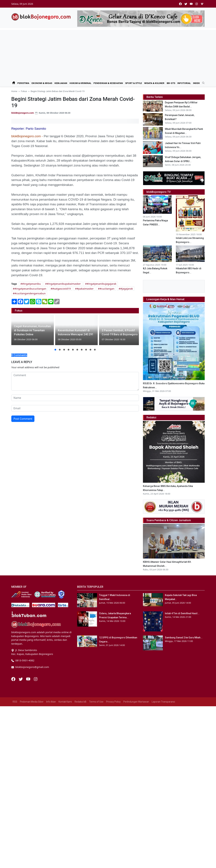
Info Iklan (51, 751)
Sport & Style (134, 83)
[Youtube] (29, 728)
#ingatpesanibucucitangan (30, 289)
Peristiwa (23, 83)
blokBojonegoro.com (23, 113)
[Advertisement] (108, 54)
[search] (202, 83)
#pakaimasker (85, 289)
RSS (15, 751)
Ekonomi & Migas (42, 83)
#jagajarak (127, 289)
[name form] (75, 398)
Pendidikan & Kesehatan (108, 83)
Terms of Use (96, 751)
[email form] (75, 408)
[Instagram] (36, 728)
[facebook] (180, 4)
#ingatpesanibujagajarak (102, 284)
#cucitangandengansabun (30, 293)
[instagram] (197, 4)
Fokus (24, 91)
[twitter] (186, 4)
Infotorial (184, 83)
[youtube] (191, 4)
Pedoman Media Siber (32, 751)
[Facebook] (14, 728)
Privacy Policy (113, 751)
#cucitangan (107, 289)
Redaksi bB (80, 751)
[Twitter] (21, 728)
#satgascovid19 (62, 289)
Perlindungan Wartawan (136, 751)
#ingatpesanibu (31, 284)
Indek (196, 83)
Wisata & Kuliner (154, 83)
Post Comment (23, 419)
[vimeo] (202, 4)
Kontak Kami (65, 751)
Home (14, 91)
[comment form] (75, 381)
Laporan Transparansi (163, 751)
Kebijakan (61, 83)
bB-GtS (171, 83)
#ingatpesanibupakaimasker (64, 284)
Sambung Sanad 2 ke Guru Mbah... (184, 687)
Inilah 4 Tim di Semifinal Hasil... (182, 663)
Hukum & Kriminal (80, 83)
